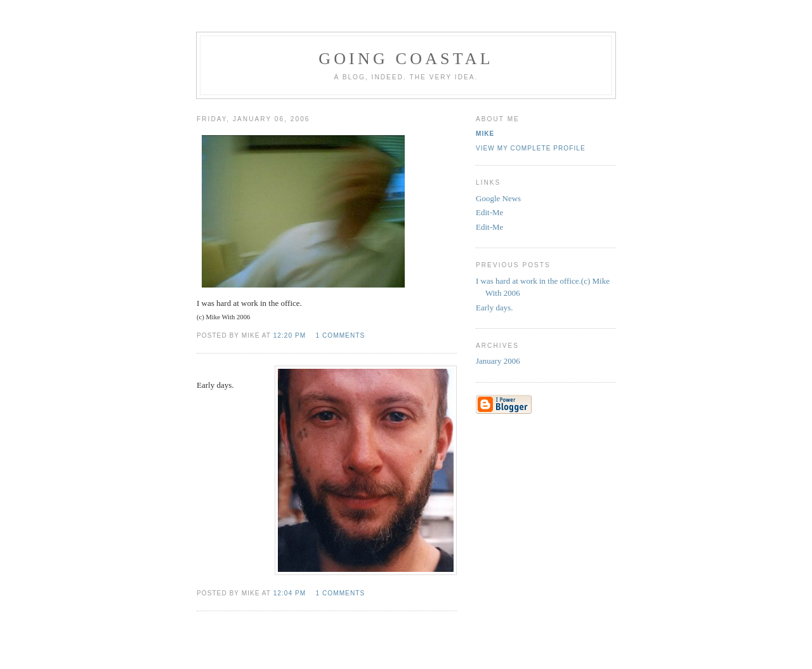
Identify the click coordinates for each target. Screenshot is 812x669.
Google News (498, 198)
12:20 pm (290, 335)
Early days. (494, 308)
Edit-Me (489, 212)
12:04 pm (290, 593)
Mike (485, 134)
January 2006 (498, 361)
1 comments (341, 335)
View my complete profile (531, 148)
